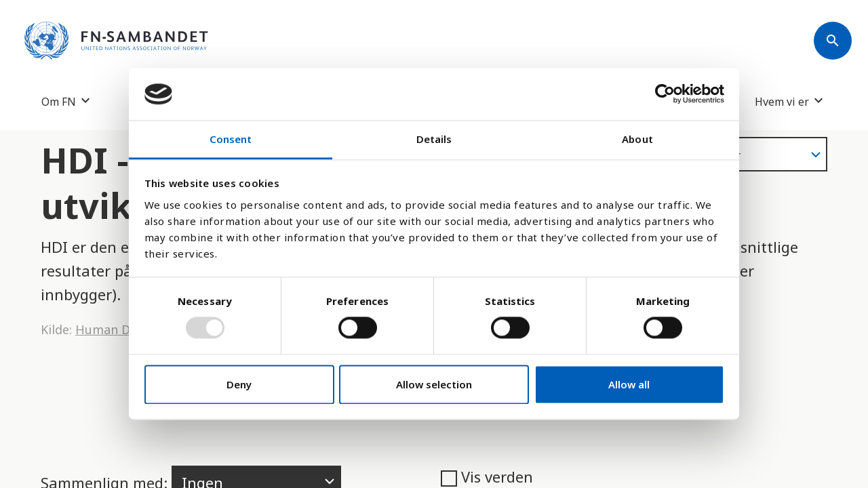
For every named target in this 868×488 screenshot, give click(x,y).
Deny (239, 384)
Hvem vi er (782, 101)
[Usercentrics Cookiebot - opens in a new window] (665, 94)
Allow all (629, 384)
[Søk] (833, 41)
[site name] (116, 41)
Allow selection (434, 384)
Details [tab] (434, 139)
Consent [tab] (231, 139)
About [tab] (637, 139)
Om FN (59, 101)
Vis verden (487, 476)
